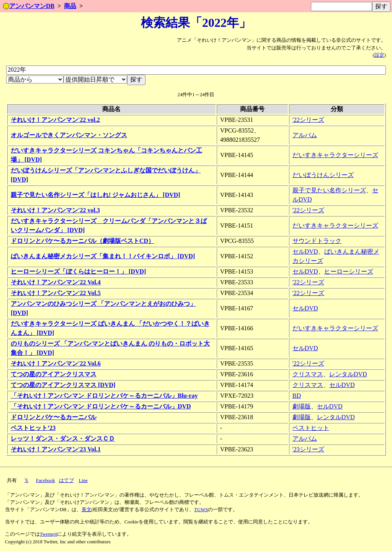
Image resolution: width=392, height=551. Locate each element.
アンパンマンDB (29, 6)
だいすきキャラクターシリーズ (335, 155)
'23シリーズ (308, 449)
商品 (70, 6)
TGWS (201, 510)
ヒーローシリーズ (349, 271)
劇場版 (302, 406)
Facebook (46, 480)
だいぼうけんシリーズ (323, 175)
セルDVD (305, 252)
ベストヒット (311, 428)
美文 (87, 510)
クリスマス (308, 374)
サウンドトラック (317, 241)
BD (297, 396)
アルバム (305, 135)
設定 (379, 55)
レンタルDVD (348, 374)
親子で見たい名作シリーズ (329, 190)
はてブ (66, 480)
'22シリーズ (308, 120)
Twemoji (48, 534)
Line (83, 480)
